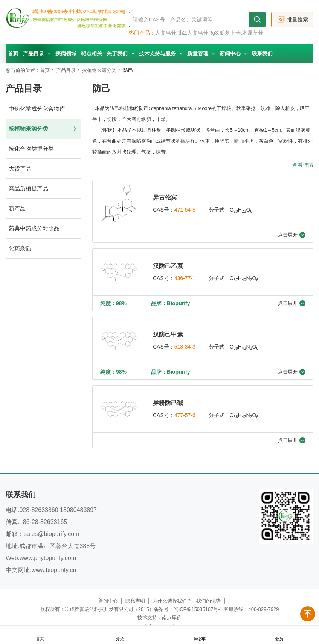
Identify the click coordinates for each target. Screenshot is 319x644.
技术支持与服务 (161, 53)
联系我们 (262, 53)
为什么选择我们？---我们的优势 (187, 601)
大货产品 (43, 169)
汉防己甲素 (168, 334)
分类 (120, 635)
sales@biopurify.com (52, 534)
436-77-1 (185, 278)
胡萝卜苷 (230, 33)
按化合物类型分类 (43, 149)
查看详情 (303, 165)
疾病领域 (66, 53)
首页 (13, 53)
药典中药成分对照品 (43, 229)
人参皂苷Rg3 (203, 33)
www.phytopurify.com (48, 558)
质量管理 (201, 53)
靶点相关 (92, 53)
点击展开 (292, 235)
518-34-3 (185, 347)
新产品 (43, 209)
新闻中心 (234, 53)
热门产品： (142, 33)
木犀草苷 (253, 33)
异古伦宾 (165, 197)
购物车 (199, 635)
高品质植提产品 (43, 189)
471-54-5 (185, 210)
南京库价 (172, 617)
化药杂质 (43, 249)
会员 (279, 635)
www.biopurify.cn (54, 570)
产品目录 (37, 53)
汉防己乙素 (168, 266)
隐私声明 (135, 601)
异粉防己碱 (168, 403)
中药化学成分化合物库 (43, 109)
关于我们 (121, 53)
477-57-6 (185, 415)
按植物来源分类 (99, 70)
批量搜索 (292, 19)
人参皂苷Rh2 (171, 33)
